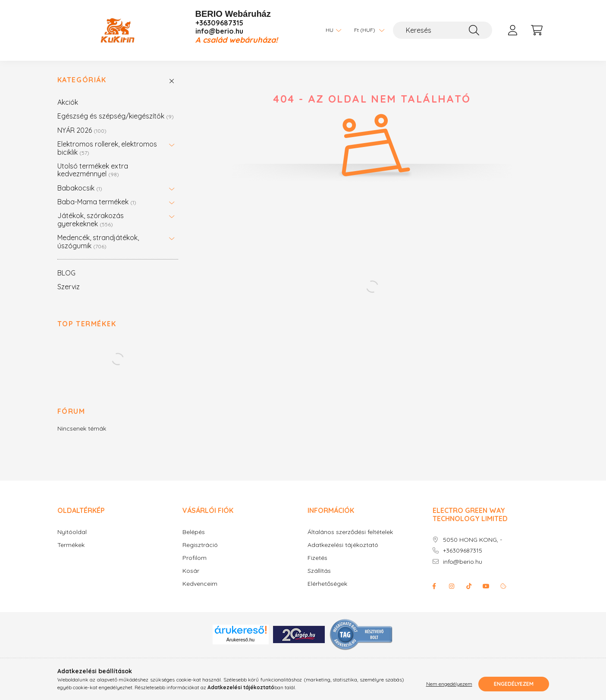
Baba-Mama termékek (97, 202)
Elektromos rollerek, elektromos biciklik (107, 148)
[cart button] (537, 30)
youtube (486, 586)
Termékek (71, 545)
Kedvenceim (200, 584)
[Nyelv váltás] (331, 30)
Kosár (191, 571)
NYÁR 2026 (82, 130)
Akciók (68, 102)
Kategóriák (82, 80)
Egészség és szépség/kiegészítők (116, 116)
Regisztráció (200, 545)
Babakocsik (80, 188)
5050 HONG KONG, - (473, 540)
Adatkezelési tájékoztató (343, 545)
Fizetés (317, 558)
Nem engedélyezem (449, 684)
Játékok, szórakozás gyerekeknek (91, 219)
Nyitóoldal (72, 532)
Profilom (195, 558)
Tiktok (469, 586)
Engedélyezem (514, 684)
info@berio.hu (219, 31)
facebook (434, 586)
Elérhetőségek (327, 584)
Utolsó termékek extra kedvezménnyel (93, 170)
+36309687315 (219, 23)
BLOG (66, 273)
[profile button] (513, 30)
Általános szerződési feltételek (350, 532)
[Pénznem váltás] (367, 30)
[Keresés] (443, 30)
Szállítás (319, 571)
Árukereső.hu (240, 640)
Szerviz (69, 287)
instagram (452, 586)
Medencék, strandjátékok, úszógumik (98, 241)
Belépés (194, 532)
